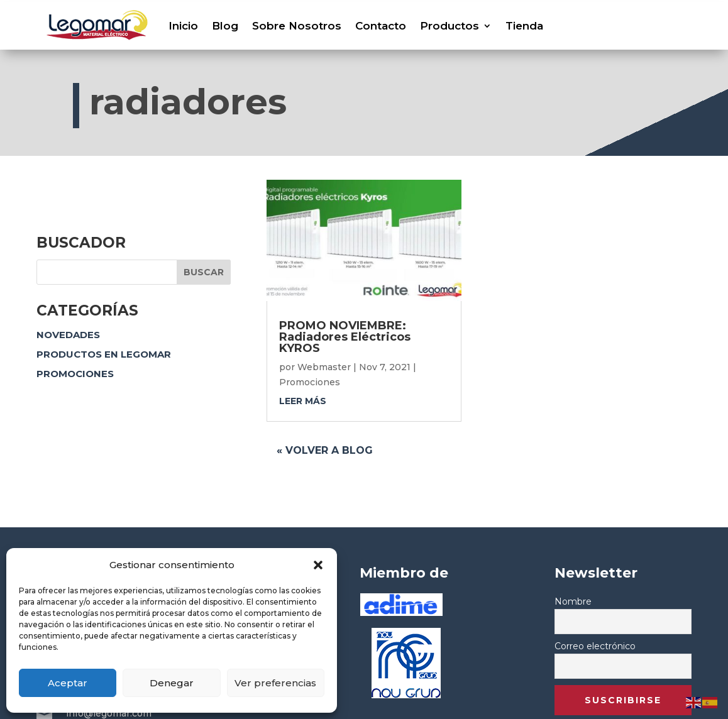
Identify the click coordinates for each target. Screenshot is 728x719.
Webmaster (324, 367)
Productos (449, 26)
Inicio (183, 26)
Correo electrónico (595, 646)
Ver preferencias (275, 683)
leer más (303, 401)
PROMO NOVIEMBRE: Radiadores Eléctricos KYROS (345, 337)
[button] (318, 565)
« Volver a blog (325, 450)
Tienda (524, 26)
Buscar (204, 272)
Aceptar (68, 683)
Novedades (68, 335)
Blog (225, 26)
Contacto (381, 26)
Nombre (573, 601)
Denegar (172, 683)
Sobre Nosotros (297, 26)
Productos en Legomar (104, 354)
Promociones (75, 374)
